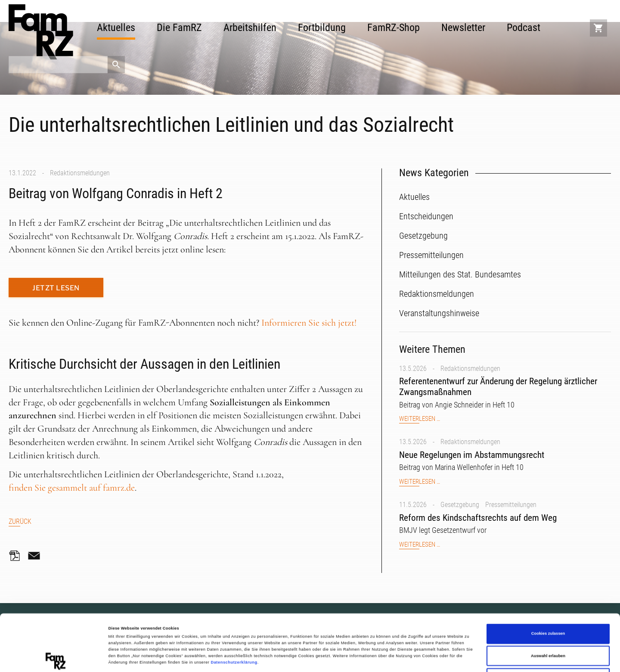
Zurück (20, 521)
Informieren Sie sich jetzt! (309, 323)
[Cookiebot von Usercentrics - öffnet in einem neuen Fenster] (56, 658)
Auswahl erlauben (548, 603)
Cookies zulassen (548, 581)
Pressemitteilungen (511, 505)
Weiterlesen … (420, 419)
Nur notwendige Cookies (548, 625)
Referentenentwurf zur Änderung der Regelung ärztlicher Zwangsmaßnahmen (498, 387)
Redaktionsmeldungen (80, 173)
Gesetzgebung (460, 505)
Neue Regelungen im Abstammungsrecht (472, 455)
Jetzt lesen (56, 288)
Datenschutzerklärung (234, 610)
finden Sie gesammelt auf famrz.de (72, 488)
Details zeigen (362, 657)
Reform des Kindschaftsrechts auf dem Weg (478, 518)
